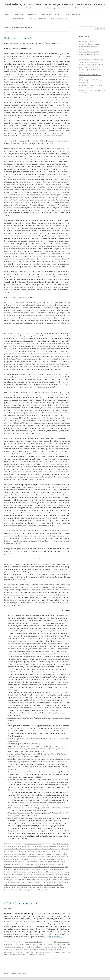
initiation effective (20, 864)
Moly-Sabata (35, 952)
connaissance (15, 857)
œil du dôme (65, 849)
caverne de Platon (30, 851)
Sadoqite (12, 955)
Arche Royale (39, 846)
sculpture (19, 955)
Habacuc (17, 950)
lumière (52, 867)
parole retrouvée (49, 875)
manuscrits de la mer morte (52, 950)
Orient (28, 875)
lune (13, 869)
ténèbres (13, 885)
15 (54, 525)
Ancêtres (66, 844)
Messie (21, 952)
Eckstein (61, 859)
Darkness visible (51, 857)
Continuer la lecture (54, 937)
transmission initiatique (23, 887)
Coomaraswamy (25, 857)
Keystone (16, 867)
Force (28, 862)
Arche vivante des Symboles (53, 846)
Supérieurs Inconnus (41, 882)
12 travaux (16, 944)
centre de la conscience (48, 851)
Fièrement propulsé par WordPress (15, 973)
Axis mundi (8, 849)
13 (44, 453)
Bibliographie (33, 14)
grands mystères (53, 862)
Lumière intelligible (61, 867)
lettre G (47, 867)
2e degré (60, 844)
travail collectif (36, 887)
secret (60, 880)
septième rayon (9, 882)
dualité (56, 859)
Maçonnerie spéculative (12, 872)
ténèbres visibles (37, 885)
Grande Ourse (42, 862)
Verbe (31, 890)
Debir (12, 859)
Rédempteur (61, 952)
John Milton (56, 864)
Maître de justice (37, 950)
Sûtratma (54, 880)
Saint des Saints (30, 880)
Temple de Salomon (50, 885)
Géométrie (34, 862)
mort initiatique (9, 875)
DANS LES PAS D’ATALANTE (59, 19)
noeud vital (18, 875)
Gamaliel (59, 947)
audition (66, 846)
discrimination (48, 859)
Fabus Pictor (46, 947)
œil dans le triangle (54, 849)
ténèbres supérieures (24, 885)
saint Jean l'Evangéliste (43, 880)
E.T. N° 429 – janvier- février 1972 (90, 70)
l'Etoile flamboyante (26, 867)
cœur (38, 851)
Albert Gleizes (25, 944)
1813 (55, 844)
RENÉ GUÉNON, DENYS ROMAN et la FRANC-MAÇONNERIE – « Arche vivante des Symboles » (55, 4)
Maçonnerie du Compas (40, 869)
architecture (34, 944)
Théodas (30, 955)
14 (50, 494)
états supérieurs (41, 849)
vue (35, 890)
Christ (68, 944)
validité (26, 890)
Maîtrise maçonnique (27, 872)
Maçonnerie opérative (55, 869)
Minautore (27, 952)
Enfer (66, 859)
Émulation (8, 851)
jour (62, 864)
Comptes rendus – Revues (50, 14)
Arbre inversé (20, 846)
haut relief (24, 950)
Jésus (30, 950)
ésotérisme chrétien (19, 849)
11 (29, 405)
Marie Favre (14, 952)
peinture (43, 952)
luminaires (8, 869)
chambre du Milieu (16, 854)
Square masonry (28, 882)
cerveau (59, 851)
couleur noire (36, 857)
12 (37, 430)
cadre (59, 944)
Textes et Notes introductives (15, 19)
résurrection (59, 877)
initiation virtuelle (32, 864)
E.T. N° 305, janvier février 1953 (22, 903)
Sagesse (21, 880)
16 (39, 538)
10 (55, 387)
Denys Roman (38, 859)
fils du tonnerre (20, 862)
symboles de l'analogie (56, 882)
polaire (32, 877)
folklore (53, 947)
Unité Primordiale (17, 890)
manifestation (40, 872)
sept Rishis (66, 880)
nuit (24, 875)
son (21, 882)
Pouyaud (54, 952)
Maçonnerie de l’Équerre (23, 869)
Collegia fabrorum (38, 854)
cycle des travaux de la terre (25, 947)
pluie (28, 877)
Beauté (14, 851)
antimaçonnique (10, 846)
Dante (43, 857)
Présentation (19, 14)
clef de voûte (27, 854)
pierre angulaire (60, 875)
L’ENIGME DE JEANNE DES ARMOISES (91, 90)
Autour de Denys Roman (38, 19)
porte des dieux (41, 877)
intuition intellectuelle (45, 864)
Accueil (7, 14)
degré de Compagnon (22, 859)
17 (11, 553)
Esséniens (38, 947)
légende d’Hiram (38, 867)
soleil (17, 882)
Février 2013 (83, 41)
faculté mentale (9, 862)
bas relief (53, 944)
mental (66, 872)
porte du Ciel (51, 877)
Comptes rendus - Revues (34, 942)
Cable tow (20, 851)
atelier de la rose (44, 944)
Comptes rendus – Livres (72, 14)
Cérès (63, 944)
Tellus (24, 955)
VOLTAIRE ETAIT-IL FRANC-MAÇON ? (90, 75)
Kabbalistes (8, 867)
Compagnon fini (50, 854)
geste (65, 947)
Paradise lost (38, 875)
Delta (31, 859)
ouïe (32, 875)
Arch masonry (30, 846)
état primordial (31, 849)
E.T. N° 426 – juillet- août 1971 (89, 80)
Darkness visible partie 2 (18, 38)
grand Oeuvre (9, 950)
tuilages (44, 887)
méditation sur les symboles (54, 872)
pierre (48, 952)
